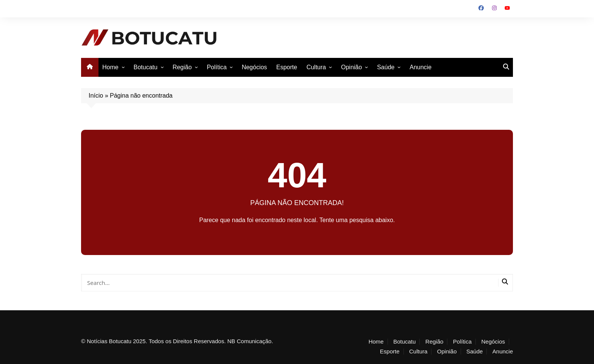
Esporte (287, 67)
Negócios (254, 67)
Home (110, 67)
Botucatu (145, 67)
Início (96, 96)
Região (182, 67)
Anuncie (420, 67)
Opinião (351, 67)
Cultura (316, 67)
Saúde (386, 67)
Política (217, 67)
